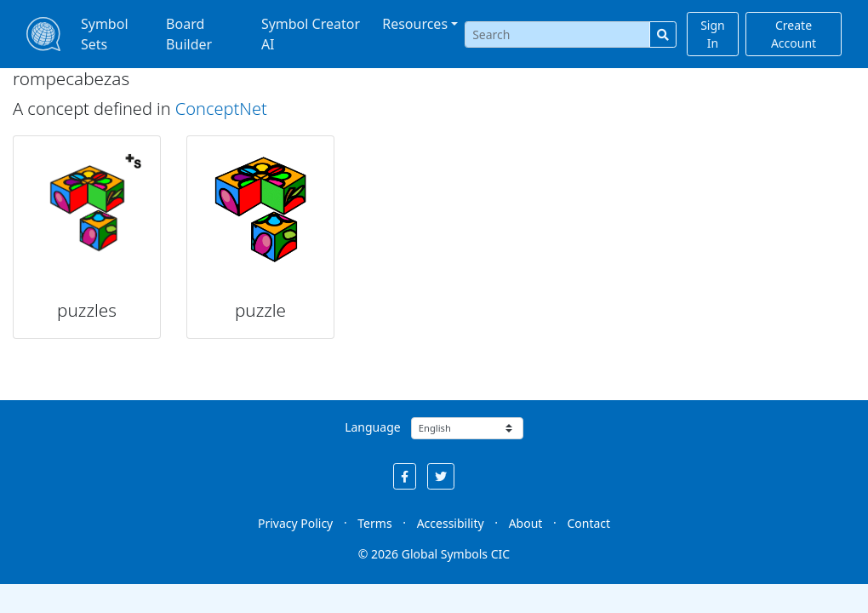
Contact (588, 523)
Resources (415, 24)
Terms (374, 523)
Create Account (794, 34)
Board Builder (189, 34)
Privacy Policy (295, 523)
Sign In (713, 34)
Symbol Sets (105, 34)
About (526, 523)
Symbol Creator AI (311, 34)
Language (372, 427)
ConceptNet (221, 109)
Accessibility (451, 523)
